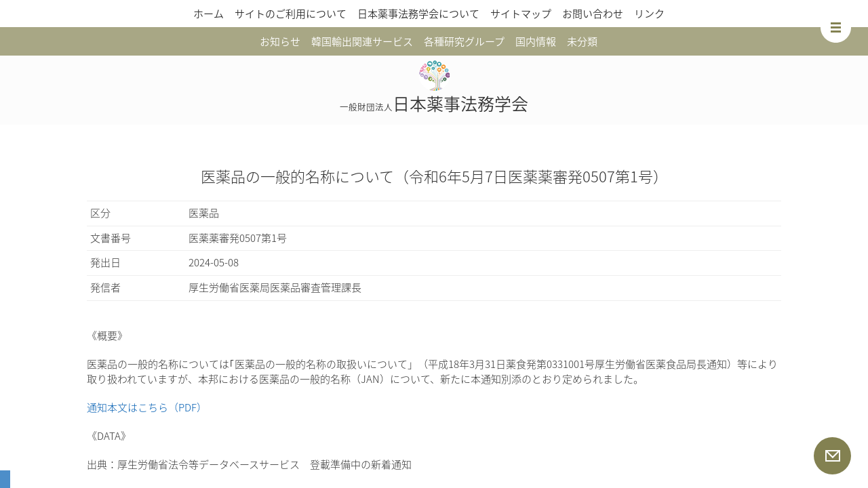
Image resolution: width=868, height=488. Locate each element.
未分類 (582, 41)
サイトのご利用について (291, 14)
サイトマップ (521, 14)
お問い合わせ (593, 14)
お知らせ (280, 41)
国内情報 (536, 41)
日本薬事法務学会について (418, 14)
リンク (649, 14)
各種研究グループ (464, 41)
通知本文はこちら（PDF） (147, 407)
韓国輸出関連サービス (362, 41)
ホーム (209, 14)
